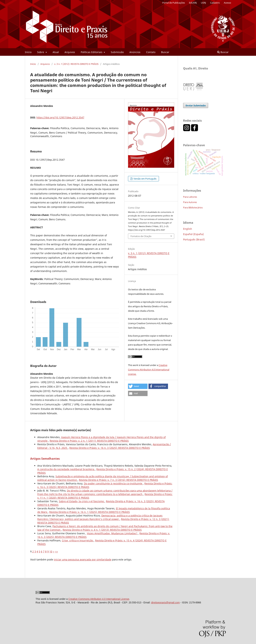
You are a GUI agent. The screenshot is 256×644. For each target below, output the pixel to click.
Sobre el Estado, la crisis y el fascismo (82, 501)
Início (28, 52)
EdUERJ (193, 3)
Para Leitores (190, 197)
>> (57, 551)
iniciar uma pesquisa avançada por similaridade (83, 559)
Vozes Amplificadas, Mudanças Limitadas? (112, 533)
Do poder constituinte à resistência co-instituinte (113, 483)
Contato (151, 52)
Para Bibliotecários (193, 207)
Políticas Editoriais (92, 52)
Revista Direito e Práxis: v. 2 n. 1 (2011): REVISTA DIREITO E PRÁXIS (89, 441)
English (188, 229)
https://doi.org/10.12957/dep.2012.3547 (60, 117)
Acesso (227, 3)
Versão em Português (145, 179)
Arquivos (70, 52)
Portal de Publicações (174, 3)
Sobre (41, 52)
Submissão (117, 52)
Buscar (165, 52)
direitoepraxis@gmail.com (165, 603)
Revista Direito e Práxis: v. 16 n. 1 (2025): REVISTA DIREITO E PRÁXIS (90, 512)
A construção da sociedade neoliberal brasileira (66, 469)
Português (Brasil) (194, 239)
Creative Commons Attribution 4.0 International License (99, 599)
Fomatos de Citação (141, 236)
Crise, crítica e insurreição (78, 540)
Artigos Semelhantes (45, 459)
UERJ (203, 3)
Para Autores (190, 202)
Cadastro (215, 3)
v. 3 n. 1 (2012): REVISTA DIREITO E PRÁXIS (76, 64)
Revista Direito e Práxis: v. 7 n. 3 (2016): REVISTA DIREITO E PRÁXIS (118, 480)
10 (51, 551)
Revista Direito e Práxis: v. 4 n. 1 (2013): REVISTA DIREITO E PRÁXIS (102, 530)
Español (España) (193, 234)
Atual (56, 52)
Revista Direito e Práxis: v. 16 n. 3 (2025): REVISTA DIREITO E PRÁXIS (110, 448)
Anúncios (135, 52)
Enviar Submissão (196, 105)
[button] (138, 386)
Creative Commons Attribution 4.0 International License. (149, 370)
